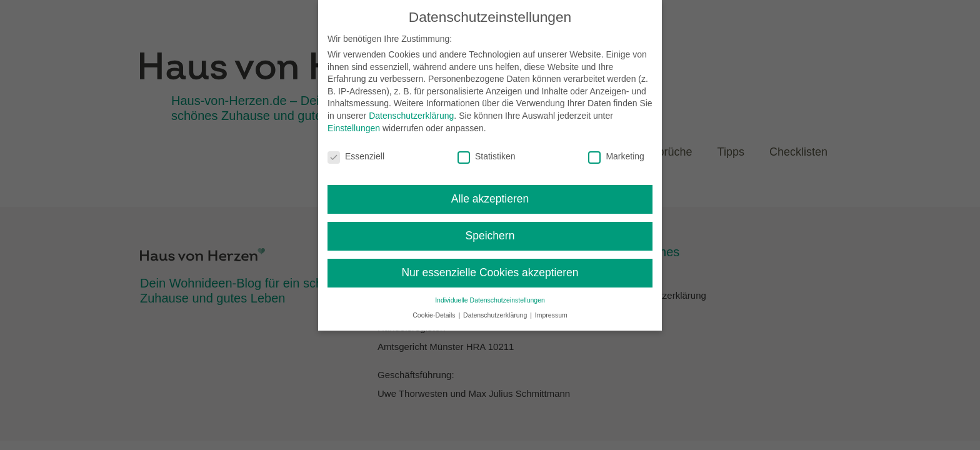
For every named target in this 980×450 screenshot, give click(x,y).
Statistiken (487, 156)
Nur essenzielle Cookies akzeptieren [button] (490, 272)
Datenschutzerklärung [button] (496, 315)
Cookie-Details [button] (435, 315)
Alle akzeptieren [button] (490, 199)
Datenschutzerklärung (411, 116)
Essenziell (356, 156)
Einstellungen (354, 128)
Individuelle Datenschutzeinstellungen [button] (490, 300)
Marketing (616, 156)
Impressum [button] (551, 315)
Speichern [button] (490, 236)
